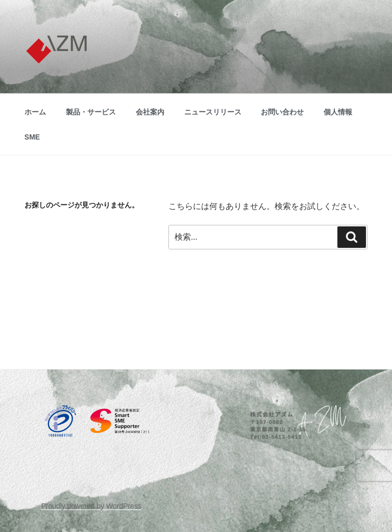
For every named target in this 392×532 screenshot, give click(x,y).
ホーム (35, 112)
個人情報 (338, 112)
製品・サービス (91, 112)
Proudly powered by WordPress (91, 506)
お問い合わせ (282, 112)
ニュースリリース (213, 112)
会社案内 (150, 112)
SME (32, 137)
